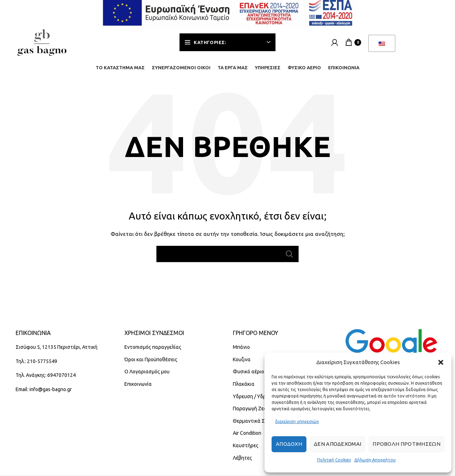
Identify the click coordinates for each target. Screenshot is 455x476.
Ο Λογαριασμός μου (147, 377)
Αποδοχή (289, 444)
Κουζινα (242, 364)
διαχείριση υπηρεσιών (297, 421)
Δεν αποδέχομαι (338, 444)
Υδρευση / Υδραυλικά (257, 401)
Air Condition (247, 438)
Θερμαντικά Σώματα (257, 426)
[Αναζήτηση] (227, 259)
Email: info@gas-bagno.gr (44, 394)
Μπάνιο (241, 352)
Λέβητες (242, 463)
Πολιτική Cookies (334, 460)
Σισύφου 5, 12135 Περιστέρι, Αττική (57, 352)
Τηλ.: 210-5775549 (36, 366)
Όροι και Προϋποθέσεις (151, 364)
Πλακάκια (244, 389)
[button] (441, 362)
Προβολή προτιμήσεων (406, 444)
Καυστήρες (246, 450)
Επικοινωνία (138, 389)
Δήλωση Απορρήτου (375, 460)
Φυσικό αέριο (248, 377)
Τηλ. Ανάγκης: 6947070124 (46, 380)
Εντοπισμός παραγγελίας (153, 352)
